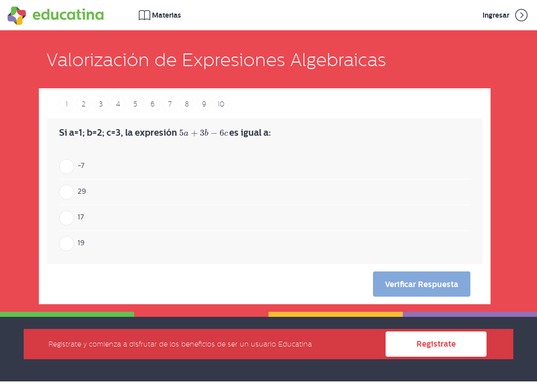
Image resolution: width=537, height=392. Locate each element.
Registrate (436, 344)
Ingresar (506, 15)
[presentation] (203, 133)
